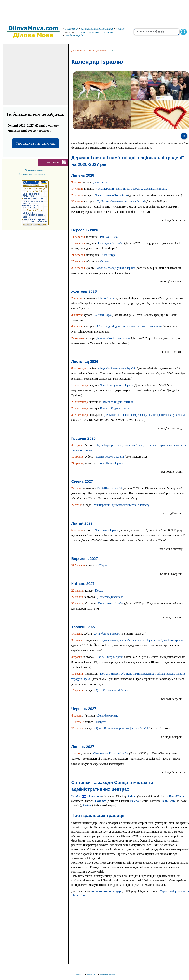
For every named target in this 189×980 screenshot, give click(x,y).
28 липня (77, 201)
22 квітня (77, 590)
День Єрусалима (108, 716)
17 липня (77, 189)
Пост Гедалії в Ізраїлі (110, 243)
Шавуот (101, 722)
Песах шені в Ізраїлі (111, 603)
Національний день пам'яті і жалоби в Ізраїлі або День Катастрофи (141, 640)
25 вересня (78, 261)
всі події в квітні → (174, 617)
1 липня (76, 753)
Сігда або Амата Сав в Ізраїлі (117, 368)
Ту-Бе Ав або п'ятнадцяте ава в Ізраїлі (121, 201)
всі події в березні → (173, 574)
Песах (99, 590)
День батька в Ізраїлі (107, 634)
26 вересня (78, 268)
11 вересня (78, 237)
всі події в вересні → (173, 281)
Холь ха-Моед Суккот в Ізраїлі (116, 268)
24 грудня (77, 463)
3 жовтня (77, 315)
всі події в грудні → (174, 472)
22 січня (77, 488)
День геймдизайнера (110, 597)
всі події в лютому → (173, 549)
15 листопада (80, 385)
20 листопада (80, 402)
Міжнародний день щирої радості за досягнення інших (132, 189)
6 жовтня (77, 326)
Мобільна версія (73, 35)
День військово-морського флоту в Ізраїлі (122, 728)
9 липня (76, 182)
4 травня (77, 657)
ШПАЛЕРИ (107, 32)
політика (91, 975)
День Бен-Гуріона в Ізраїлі (116, 385)
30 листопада (80, 415)
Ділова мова (78, 51)
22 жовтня (78, 338)
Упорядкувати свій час (36, 143)
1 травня (77, 634)
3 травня (77, 640)
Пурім (103, 565)
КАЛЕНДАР (69, 32)
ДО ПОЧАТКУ (71, 29)
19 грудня (77, 457)
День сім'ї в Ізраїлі (106, 530)
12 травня (78, 690)
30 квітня (77, 603)
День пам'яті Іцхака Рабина (113, 338)
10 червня (78, 722)
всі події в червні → (174, 737)
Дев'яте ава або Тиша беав (111, 195)
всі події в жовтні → (173, 352)
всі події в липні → (174, 220)
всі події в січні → (175, 513)
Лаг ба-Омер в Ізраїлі (110, 657)
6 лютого (77, 530)
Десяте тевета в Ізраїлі (110, 457)
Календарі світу (97, 51)
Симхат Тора (103, 315)
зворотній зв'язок (107, 975)
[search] (157, 32)
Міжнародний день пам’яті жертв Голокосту (122, 505)
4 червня (77, 716)
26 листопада (80, 408)
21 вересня (78, 255)
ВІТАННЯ (81, 32)
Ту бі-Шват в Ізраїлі (109, 488)
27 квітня (77, 597)
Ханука (88, 450)
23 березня (78, 565)
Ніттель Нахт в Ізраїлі (109, 463)
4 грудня (77, 445)
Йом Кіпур (108, 255)
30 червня (78, 728)
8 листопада (79, 368)
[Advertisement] (94, 11)
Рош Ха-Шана (109, 237)
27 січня (77, 505)
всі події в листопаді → (171, 428)
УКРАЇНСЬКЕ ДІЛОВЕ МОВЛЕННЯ (96, 29)
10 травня (78, 674)
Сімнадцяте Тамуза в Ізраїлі (111, 753)
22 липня (77, 195)
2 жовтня (77, 298)
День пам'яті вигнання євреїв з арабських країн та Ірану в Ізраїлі (145, 415)
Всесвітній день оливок (115, 408)
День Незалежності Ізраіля (112, 690)
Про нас (78, 975)
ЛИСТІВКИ (94, 32)
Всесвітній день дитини (118, 402)
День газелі (101, 182)
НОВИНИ (119, 29)
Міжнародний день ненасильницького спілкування (129, 326)
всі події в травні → (174, 699)
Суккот (104, 261)
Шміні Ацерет (107, 298)
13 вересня (78, 243)
